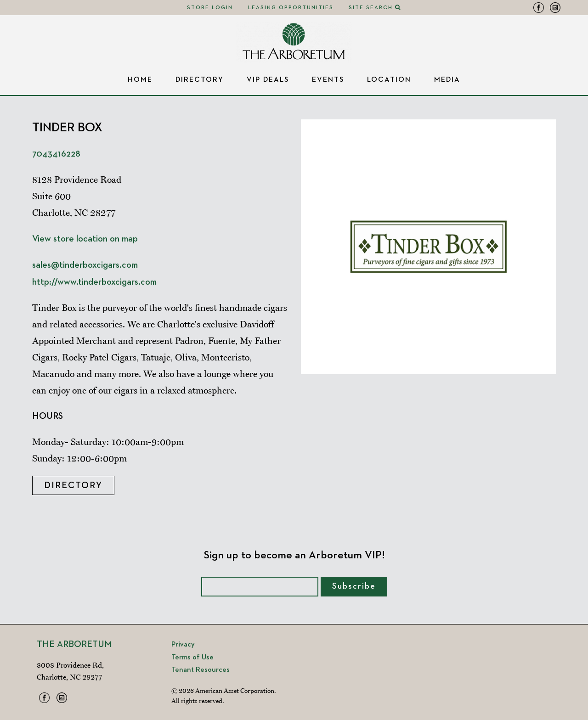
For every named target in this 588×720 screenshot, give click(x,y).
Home (140, 80)
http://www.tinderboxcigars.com (94, 282)
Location (389, 80)
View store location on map (85, 239)
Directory (200, 80)
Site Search (375, 8)
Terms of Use (192, 658)
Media (447, 80)
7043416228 (56, 154)
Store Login (210, 8)
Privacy (183, 645)
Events (328, 80)
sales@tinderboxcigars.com (85, 265)
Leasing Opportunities (291, 8)
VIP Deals (268, 80)
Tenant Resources (201, 670)
